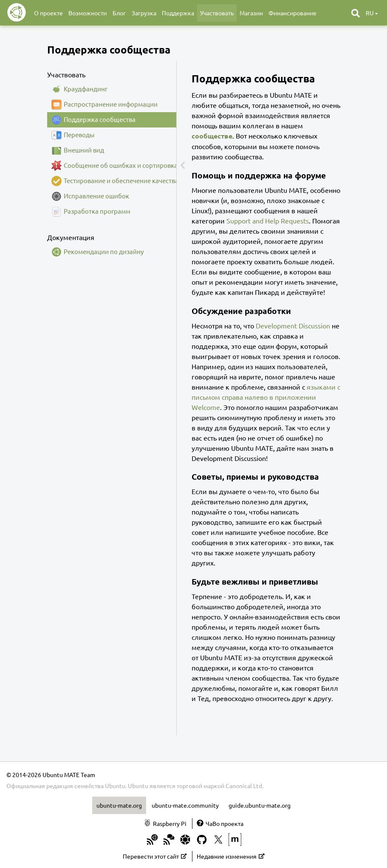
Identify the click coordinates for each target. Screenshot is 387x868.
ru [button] (372, 13)
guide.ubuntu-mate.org (260, 805)
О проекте (48, 13)
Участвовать (217, 13)
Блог (119, 13)
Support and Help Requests (268, 221)
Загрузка (144, 13)
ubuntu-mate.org (119, 805)
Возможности (88, 13)
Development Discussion (293, 325)
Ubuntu (138, 786)
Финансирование (292, 13)
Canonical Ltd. (244, 786)
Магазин (251, 13)
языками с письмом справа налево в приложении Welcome (266, 397)
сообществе (212, 136)
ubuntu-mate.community (185, 805)
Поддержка (178, 13)
